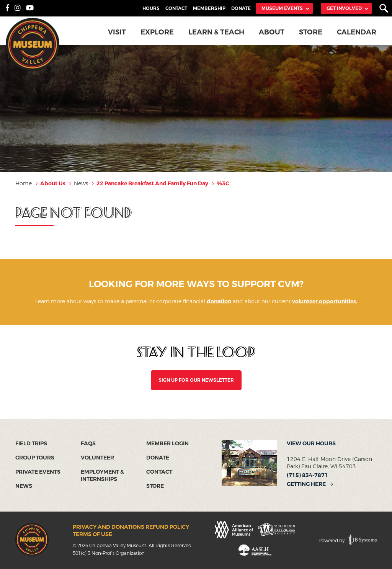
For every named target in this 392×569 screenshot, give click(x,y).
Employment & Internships (102, 476)
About (272, 32)
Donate (241, 8)
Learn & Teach (216, 32)
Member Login (167, 444)
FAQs (88, 444)
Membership (209, 8)
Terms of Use (92, 534)
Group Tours (35, 458)
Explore (157, 32)
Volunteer (97, 458)
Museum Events (282, 8)
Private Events (38, 472)
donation (219, 302)
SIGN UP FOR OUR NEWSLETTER (196, 380)
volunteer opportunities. (325, 302)
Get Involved (344, 8)
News (24, 486)
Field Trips (31, 444)
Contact (176, 8)
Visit (117, 32)
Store (311, 32)
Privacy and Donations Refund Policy (131, 527)
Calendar (357, 32)
